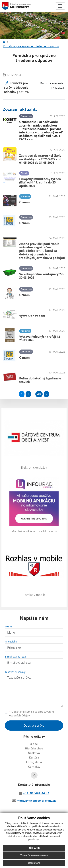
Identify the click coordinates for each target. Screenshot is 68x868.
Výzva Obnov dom (32, 316)
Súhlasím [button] (34, 848)
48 (39, 394)
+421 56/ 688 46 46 (36, 793)
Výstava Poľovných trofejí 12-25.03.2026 (40, 338)
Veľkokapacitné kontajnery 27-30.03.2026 (41, 276)
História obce (34, 749)
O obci (34, 744)
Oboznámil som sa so (32, 714)
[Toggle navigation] (60, 6)
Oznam (24, 202)
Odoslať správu (34, 726)
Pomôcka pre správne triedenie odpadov (31, 46)
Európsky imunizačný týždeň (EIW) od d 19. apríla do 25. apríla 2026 (40, 182)
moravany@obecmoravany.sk (36, 801)
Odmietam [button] (34, 863)
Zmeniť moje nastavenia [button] (34, 855)
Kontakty (34, 767)
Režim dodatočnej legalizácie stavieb (40, 380)
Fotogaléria (34, 762)
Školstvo (34, 753)
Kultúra (34, 758)
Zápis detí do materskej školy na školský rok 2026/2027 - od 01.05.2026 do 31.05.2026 (40, 159)
